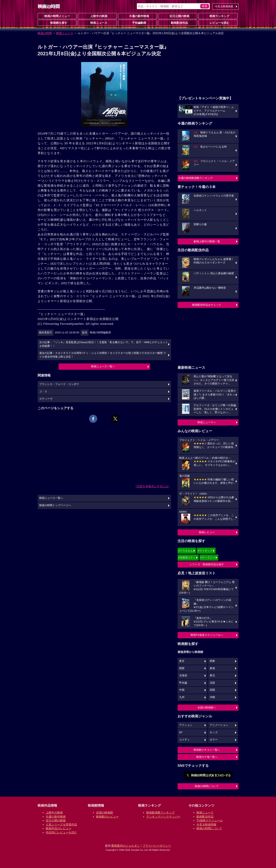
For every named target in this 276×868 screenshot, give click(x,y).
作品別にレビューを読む (61, 832)
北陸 (212, 683)
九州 (182, 697)
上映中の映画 (97, 16)
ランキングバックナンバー (163, 817)
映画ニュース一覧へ (103, 366)
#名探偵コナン (187, 557)
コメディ (184, 740)
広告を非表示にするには (153, 486)
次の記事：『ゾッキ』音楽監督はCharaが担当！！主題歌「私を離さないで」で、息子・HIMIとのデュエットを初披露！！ (104, 344)
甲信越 (183, 683)
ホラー (214, 740)
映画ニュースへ (207, 422)
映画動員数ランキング (160, 813)
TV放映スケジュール (210, 820)
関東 (212, 661)
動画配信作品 (178, 23)
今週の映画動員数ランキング (196, 178)
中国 (182, 690)
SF (181, 732)
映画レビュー (207, 532)
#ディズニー (208, 557)
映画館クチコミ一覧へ (207, 750)
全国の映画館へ (207, 708)
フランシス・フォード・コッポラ (59, 384)
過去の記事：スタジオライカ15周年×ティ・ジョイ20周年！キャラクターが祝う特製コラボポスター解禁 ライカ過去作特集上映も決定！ (103, 355)
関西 (182, 668)
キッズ (214, 732)
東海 (212, 668)
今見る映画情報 (206, 824)
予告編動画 (137, 23)
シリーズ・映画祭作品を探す (207, 564)
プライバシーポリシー (157, 846)
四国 (212, 690)
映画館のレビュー (107, 817)
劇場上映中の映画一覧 (207, 241)
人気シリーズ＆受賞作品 (61, 824)
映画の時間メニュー (57, 16)
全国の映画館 (105, 813)
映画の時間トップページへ (55, 505)
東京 (182, 661)
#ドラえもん (186, 551)
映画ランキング (218, 16)
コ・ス (43, 392)
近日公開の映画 (178, 16)
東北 (212, 675)
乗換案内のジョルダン (125, 846)
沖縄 (212, 697)
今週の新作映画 (137, 16)
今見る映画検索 (224, 6)
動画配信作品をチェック (207, 305)
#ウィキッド (205, 551)
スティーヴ (46, 399)
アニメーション (219, 725)
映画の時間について (207, 786)
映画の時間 (45, 33)
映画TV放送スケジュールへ (207, 635)
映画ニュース (97, 23)
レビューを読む (218, 23)
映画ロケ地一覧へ (207, 757)
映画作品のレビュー (59, 828)
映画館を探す (57, 23)
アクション (186, 725)
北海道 (183, 675)
